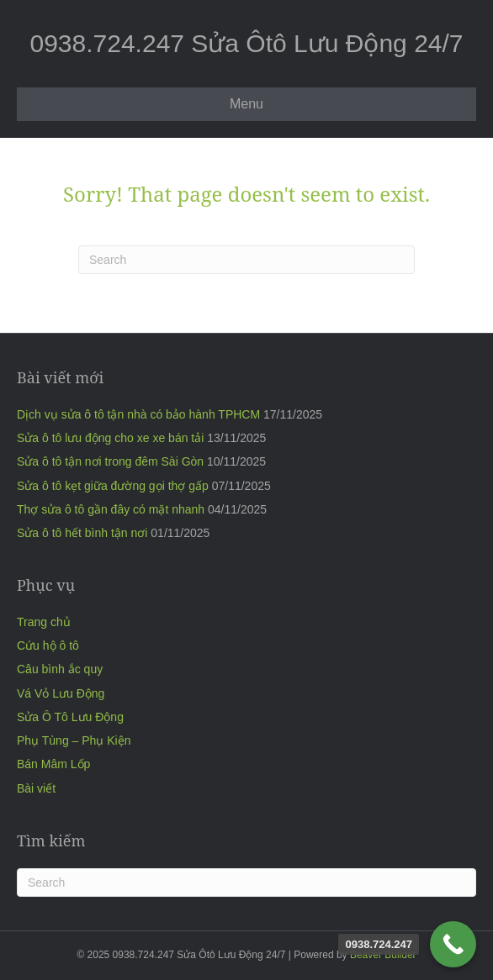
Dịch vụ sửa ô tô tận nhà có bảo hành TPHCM (138, 414)
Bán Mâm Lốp (53, 764)
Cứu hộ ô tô (48, 645)
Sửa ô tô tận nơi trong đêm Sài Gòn (110, 461)
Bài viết (36, 788)
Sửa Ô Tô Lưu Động (70, 717)
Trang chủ (44, 622)
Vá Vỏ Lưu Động (61, 693)
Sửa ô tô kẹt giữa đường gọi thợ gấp (113, 486)
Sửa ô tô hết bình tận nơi (82, 533)
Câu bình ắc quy (60, 669)
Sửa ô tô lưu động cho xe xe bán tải (110, 438)
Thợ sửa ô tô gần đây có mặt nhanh (111, 509)
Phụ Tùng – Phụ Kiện (74, 740)
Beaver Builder (383, 955)
